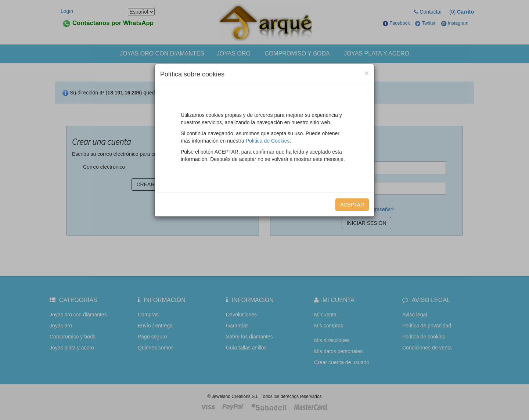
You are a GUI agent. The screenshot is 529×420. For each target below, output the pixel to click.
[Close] (367, 73)
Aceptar (352, 205)
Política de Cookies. (269, 141)
